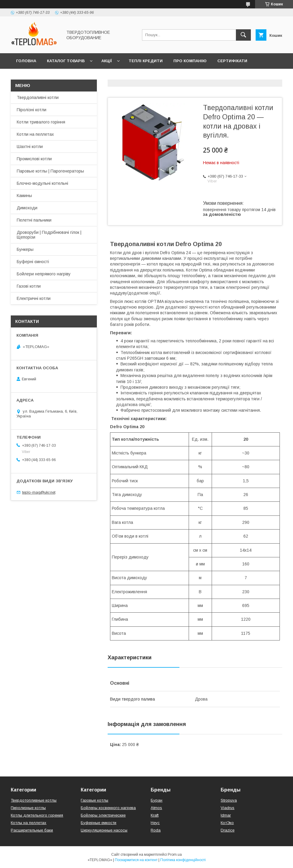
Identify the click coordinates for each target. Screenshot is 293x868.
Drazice (228, 830)
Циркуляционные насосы (104, 830)
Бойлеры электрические (103, 815)
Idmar (226, 815)
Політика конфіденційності (183, 860)
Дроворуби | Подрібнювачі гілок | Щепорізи (49, 235)
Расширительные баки (32, 830)
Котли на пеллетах (35, 134)
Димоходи (27, 208)
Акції (107, 61)
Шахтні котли (30, 147)
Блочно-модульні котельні (42, 183)
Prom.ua (175, 855)
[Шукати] (243, 35)
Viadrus (228, 808)
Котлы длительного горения (37, 815)
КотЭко (227, 823)
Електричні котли (34, 298)
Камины (24, 196)
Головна (26, 61)
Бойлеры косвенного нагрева (108, 808)
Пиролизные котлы (28, 808)
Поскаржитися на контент (136, 860)
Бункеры (25, 249)
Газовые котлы (94, 800)
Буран (157, 800)
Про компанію (190, 61)
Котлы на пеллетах (29, 823)
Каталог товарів (66, 61)
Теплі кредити (146, 61)
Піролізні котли (32, 110)
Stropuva (229, 800)
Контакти (27, 76)
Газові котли (29, 286)
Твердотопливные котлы (34, 800)
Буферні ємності (33, 262)
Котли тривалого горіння (41, 122)
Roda (156, 830)
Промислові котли (34, 159)
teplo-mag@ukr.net (39, 492)
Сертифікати (232, 61)
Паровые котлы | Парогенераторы (50, 171)
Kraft (155, 815)
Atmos (156, 808)
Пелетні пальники (34, 220)
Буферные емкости (99, 823)
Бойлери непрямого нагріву (44, 274)
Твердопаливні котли (38, 97)
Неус (155, 823)
